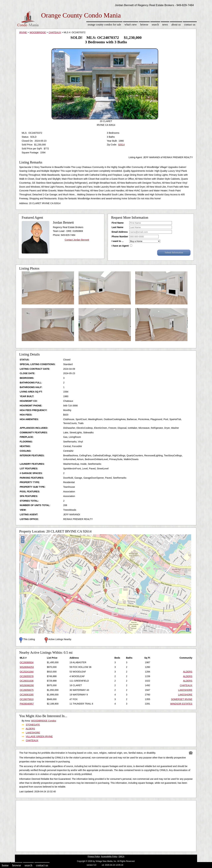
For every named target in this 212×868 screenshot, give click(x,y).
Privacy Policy (94, 856)
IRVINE (23, 32)
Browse (144, 25)
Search (155, 25)
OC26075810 (27, 699)
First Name (118, 223)
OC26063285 (27, 695)
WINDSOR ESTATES (181, 704)
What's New (131, 25)
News (165, 25)
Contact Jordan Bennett (77, 240)
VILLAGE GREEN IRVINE (39, 736)
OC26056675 (27, 690)
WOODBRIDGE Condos (44, 721)
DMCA (121, 856)
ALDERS (188, 672)
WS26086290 (27, 685)
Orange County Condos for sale (104, 25)
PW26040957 (27, 704)
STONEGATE (33, 725)
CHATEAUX (55, 32)
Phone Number (120, 237)
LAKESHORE (185, 690)
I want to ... (118, 241)
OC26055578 (27, 676)
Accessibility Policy (109, 856)
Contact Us (190, 25)
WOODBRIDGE (38, 32)
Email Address (120, 232)
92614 (121, 145)
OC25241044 (27, 672)
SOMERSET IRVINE (182, 699)
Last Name (118, 227)
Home (5, 865)
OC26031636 (27, 681)
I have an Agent (120, 246)
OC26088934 (27, 662)
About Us (176, 25)
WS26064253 (27, 667)
